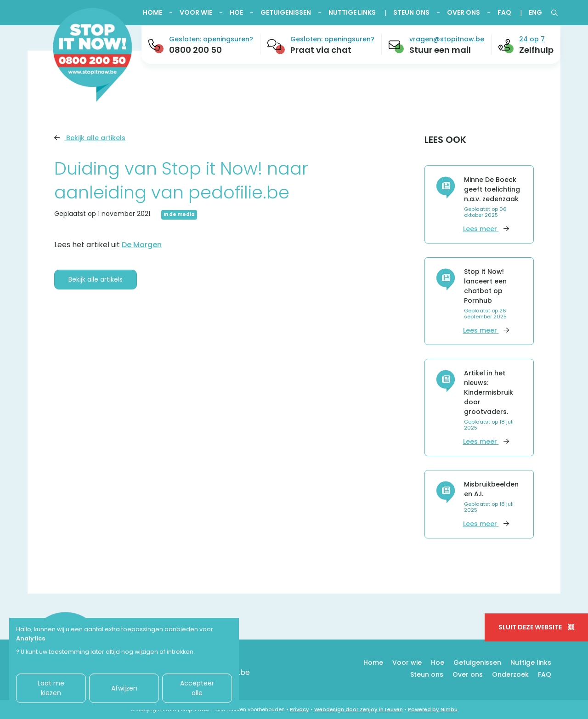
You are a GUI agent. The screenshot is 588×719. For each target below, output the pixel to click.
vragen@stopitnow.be (447, 39)
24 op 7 (532, 39)
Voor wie (196, 12)
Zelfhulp (536, 50)
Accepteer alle (197, 688)
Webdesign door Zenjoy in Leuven (359, 709)
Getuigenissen (286, 12)
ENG (535, 12)
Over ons (464, 12)
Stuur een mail (440, 50)
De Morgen (142, 245)
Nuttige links (352, 12)
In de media (179, 214)
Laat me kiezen (51, 688)
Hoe (236, 12)
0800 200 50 (195, 50)
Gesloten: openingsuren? (211, 39)
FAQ (504, 12)
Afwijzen (124, 688)
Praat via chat (321, 50)
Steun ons (411, 12)
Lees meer (486, 229)
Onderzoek (510, 674)
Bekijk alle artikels (90, 138)
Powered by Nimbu (433, 709)
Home (153, 12)
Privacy (300, 709)
